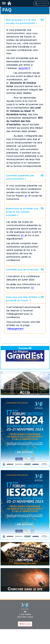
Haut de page (25, 624)
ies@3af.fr (24, 68)
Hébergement (15, 329)
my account (41, 3)
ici (26, 196)
